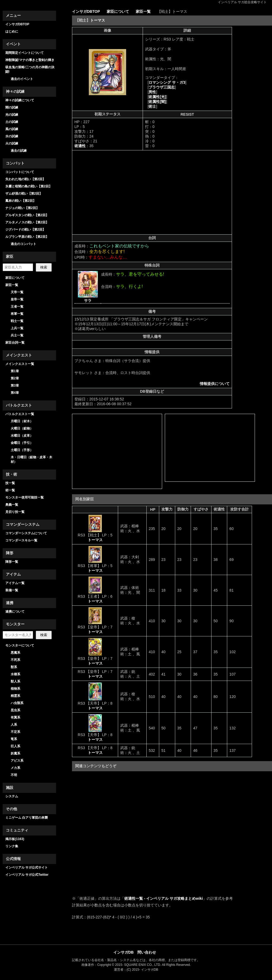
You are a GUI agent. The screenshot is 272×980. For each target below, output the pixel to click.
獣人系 (15, 681)
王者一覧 (17, 307)
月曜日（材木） (22, 421)
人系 (14, 725)
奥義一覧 (12, 505)
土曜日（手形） (22, 450)
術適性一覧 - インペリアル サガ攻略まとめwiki (164, 898)
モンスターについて (20, 645)
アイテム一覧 (15, 583)
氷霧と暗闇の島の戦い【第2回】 (29, 186)
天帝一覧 (17, 292)
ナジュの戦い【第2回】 (22, 208)
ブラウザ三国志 (162, 87)
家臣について (15, 278)
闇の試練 (12, 107)
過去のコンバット (23, 244)
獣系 (14, 667)
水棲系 (15, 674)
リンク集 (12, 846)
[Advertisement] (119, 192)
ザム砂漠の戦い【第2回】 (24, 194)
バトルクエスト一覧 (20, 414)
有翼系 (15, 717)
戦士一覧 (17, 321)
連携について (15, 612)
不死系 (15, 660)
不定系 (15, 732)
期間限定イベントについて (25, 53)
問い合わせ (147, 952)
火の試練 (12, 143)
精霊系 (15, 696)
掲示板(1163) (15, 839)
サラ (88, 300)
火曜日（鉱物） (22, 428)
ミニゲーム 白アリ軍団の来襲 (27, 818)
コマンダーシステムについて (26, 533)
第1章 (15, 371)
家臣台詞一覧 (15, 343)
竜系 (14, 739)
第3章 (15, 385)
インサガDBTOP (17, 24)
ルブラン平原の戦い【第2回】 (27, 237)
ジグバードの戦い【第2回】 (25, 230)
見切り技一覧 (15, 512)
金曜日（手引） (22, 443)
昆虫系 (15, 710)
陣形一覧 (12, 562)
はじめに (12, 31)
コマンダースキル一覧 (21, 540)
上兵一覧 (17, 328)
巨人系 (15, 746)
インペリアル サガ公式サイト (27, 867)
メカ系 (15, 768)
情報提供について (215, 384)
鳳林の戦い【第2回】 (21, 201)
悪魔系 (15, 653)
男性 (152, 92)
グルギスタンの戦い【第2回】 (27, 215)
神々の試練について (20, 100)
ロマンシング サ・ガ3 (167, 82)
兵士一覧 (17, 335)
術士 (152, 106)
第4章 (15, 393)
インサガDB (123, 952)
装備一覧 (12, 590)
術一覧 (10, 490)
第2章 (15, 378)
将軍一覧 (17, 314)
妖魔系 (15, 753)
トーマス (98, 20)
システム (12, 796)
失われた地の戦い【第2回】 (25, 179)
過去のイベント (22, 79)
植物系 (15, 689)
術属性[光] (157, 97)
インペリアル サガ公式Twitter (27, 875)
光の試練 (12, 115)
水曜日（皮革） (22, 436)
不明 (14, 775)
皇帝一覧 (17, 299)
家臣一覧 (12, 285)
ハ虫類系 (17, 703)
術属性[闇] (157, 102)
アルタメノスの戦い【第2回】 (27, 222)
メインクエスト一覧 (20, 364)
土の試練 (12, 122)
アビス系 (17, 761)
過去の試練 (19, 151)
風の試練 (12, 129)
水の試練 (12, 136)
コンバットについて (20, 172)
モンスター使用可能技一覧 (25, 497)
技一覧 (10, 483)
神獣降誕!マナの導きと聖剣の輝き (30, 60)
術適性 (80, 146)
